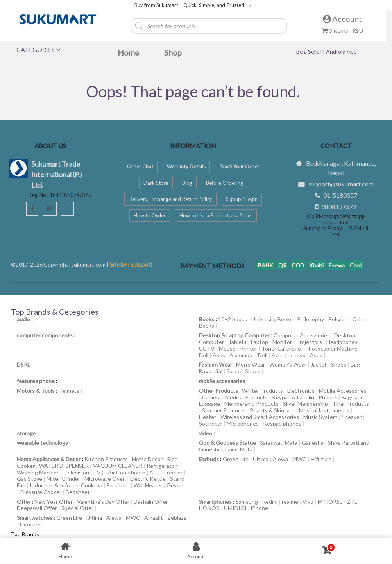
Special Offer (77, 508)
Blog (187, 183)
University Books (272, 319)
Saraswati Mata (279, 443)
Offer (24, 502)
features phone (36, 381)
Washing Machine (38, 472)
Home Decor (147, 459)
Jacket (319, 364)
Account (342, 19)
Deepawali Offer (37, 508)
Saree (234, 371)
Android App (341, 51)
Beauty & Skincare (272, 410)
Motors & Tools (36, 391)
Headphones (342, 342)
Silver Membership (305, 404)
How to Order (150, 215)
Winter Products (262, 391)
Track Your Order (239, 167)
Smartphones (215, 502)
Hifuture (321, 459)
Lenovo (297, 355)
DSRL (23, 364)
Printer (249, 348)
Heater (208, 417)
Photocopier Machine (331, 348)
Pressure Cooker (41, 492)
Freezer (173, 472)
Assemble (242, 355)
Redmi (270, 502)
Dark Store (156, 183)
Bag (355, 364)
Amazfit (154, 518)
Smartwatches (35, 518)
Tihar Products (351, 404)
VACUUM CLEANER (118, 466)
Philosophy (311, 319)
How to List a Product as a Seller (216, 215)
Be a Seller (310, 51)
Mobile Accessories (343, 391)
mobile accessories (222, 381)
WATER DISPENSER (64, 466)
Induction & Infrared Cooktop (66, 485)
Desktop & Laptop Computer (234, 335)
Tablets (237, 342)
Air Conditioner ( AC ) (134, 472)
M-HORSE (330, 502)
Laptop (260, 342)
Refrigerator (162, 466)
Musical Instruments (324, 410)
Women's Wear (288, 364)
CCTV (207, 348)
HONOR (209, 508)
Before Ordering (225, 183)
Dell (204, 355)
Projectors (309, 342)
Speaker (352, 417)
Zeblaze (177, 518)
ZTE (352, 502)
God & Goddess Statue (227, 443)
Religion (338, 319)
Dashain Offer (151, 502)
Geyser (175, 485)
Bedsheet (78, 492)
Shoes (339, 364)
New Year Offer (54, 502)
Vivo (308, 502)
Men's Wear (251, 364)
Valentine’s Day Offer (103, 502)
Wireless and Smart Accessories (260, 417)
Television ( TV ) (84, 472)
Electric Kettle (148, 479)
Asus (219, 355)
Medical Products (246, 397)
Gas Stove (30, 479)
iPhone (260, 508)
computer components (45, 335)
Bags (205, 371)
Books (207, 319)
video (206, 433)
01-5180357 (340, 195)
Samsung (247, 502)
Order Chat (140, 167)
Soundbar (211, 423)
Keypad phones (282, 423)
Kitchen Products (106, 459)
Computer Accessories (302, 335)
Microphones (243, 423)
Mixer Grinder (63, 479)
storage (26, 433)
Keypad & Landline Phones (305, 397)
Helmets (69, 391)
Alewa (280, 459)
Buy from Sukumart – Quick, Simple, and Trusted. (190, 5)
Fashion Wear (216, 364)
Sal (219, 371)
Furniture (118, 485)
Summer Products (224, 410)
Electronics (301, 391)
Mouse (227, 348)
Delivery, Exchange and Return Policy (170, 199)
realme (290, 502)
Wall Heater (148, 485)
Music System (320, 417)
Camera (211, 397)
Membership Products (251, 404)
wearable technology (42, 443)
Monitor (282, 342)
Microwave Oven (105, 479)
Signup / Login (242, 199)
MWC (299, 459)
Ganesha (313, 443)
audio (23, 319)
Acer (277, 355)
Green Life (236, 459)
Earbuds (209, 459)
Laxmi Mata (239, 449)
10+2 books (233, 319)
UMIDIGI (235, 508)
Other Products (218, 391)
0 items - (342, 30)
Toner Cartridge (281, 348)
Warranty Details (186, 167)
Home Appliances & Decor (49, 459)
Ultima (261, 459)
